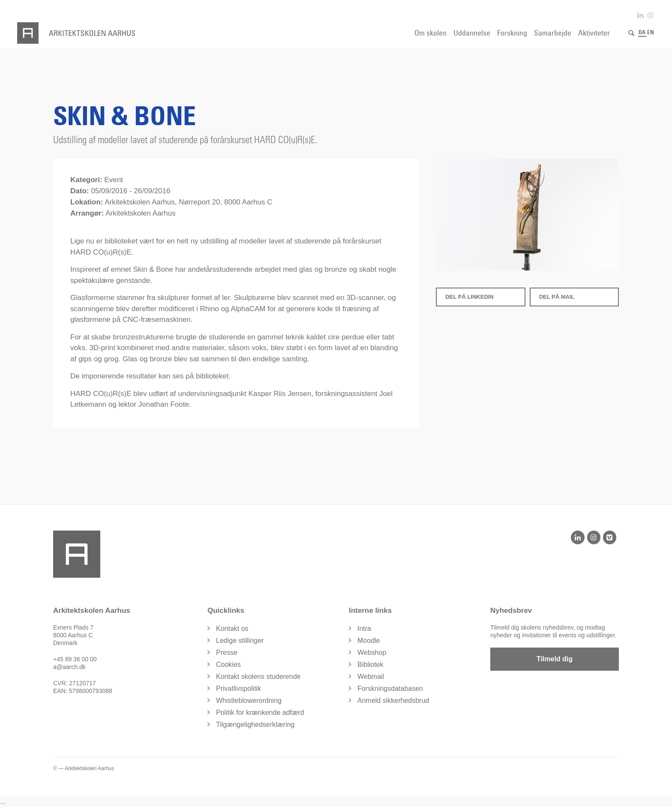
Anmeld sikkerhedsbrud (393, 700)
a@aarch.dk (69, 667)
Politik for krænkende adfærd (260, 712)
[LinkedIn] (577, 537)
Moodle (369, 640)
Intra (364, 628)
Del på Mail (557, 297)
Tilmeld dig (555, 659)
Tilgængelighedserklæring (255, 724)
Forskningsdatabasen (390, 688)
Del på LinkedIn (469, 297)
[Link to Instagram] (651, 15)
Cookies (228, 664)
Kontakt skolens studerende (258, 676)
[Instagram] (594, 537)
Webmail (371, 676)
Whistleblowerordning (249, 700)
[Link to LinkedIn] (640, 15)
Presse (227, 652)
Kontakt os (232, 628)
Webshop (372, 652)
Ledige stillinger (240, 640)
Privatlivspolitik (238, 688)
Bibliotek (370, 664)
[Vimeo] (610, 537)
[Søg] (631, 33)
